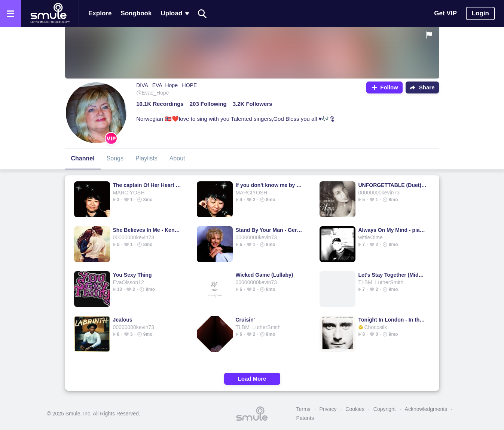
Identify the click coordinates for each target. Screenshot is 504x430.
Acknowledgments (426, 409)
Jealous (123, 320)
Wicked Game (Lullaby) (265, 275)
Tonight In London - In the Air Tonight (393, 320)
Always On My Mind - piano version (393, 230)
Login (480, 13)
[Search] (202, 14)
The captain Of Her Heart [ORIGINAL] (147, 185)
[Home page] (50, 13)
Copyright (385, 409)
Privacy (328, 409)
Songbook (136, 13)
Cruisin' (245, 320)
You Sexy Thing (132, 275)
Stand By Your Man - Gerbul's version (270, 230)
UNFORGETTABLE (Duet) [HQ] (393, 185)
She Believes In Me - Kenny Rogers (147, 230)
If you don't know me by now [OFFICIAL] (270, 185)
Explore (100, 13)
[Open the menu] (10, 13)
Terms (303, 409)
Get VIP (445, 13)
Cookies (355, 409)
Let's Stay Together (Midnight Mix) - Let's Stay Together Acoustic (393, 275)
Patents (305, 418)
